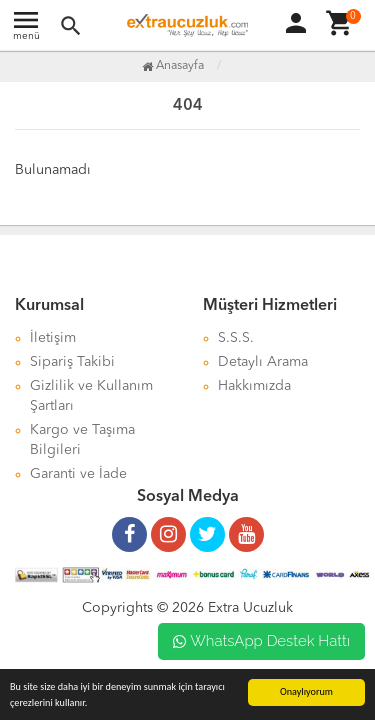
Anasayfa (173, 66)
